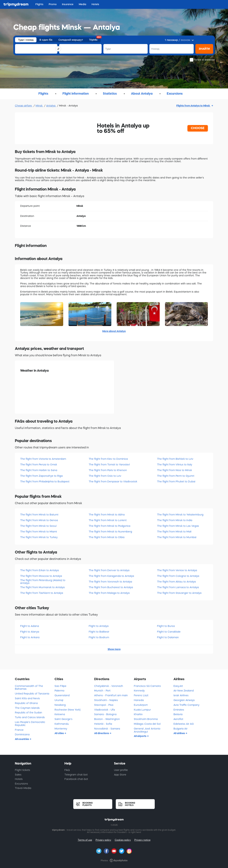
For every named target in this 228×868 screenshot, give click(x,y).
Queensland (62, 695)
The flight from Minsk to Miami (39, 532)
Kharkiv (138, 714)
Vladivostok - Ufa (105, 710)
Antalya (51, 106)
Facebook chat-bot (76, 779)
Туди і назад (26, 40)
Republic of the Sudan (28, 713)
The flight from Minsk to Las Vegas (178, 526)
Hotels (19, 779)
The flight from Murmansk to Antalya (42, 587)
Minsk (39, 106)
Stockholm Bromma (146, 719)
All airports (140, 736)
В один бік (46, 40)
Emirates (179, 710)
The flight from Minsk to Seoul (38, 526)
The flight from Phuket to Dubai (176, 481)
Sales (18, 775)
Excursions (21, 784)
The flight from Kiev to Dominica (108, 459)
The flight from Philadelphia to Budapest (45, 481)
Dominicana (22, 734)
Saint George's (63, 719)
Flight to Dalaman (168, 637)
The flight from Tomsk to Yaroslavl (109, 465)
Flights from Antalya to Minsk (193, 106)
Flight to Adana (30, 626)
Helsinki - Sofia (103, 724)
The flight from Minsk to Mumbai (177, 537)
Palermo (59, 691)
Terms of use (85, 840)
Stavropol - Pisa (104, 705)
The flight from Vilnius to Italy (175, 465)
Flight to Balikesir (99, 632)
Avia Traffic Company (186, 705)
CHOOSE (198, 128)
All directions (102, 733)
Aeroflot (178, 719)
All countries (22, 739)
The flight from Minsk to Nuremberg (110, 532)
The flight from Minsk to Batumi (39, 515)
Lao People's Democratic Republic (30, 724)
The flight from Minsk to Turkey (39, 537)
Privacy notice (142, 840)
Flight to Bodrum (99, 637)
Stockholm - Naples (106, 700)
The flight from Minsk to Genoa (39, 520)
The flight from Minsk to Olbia (107, 537)
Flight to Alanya (30, 632)
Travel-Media (23, 788)
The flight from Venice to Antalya (177, 570)
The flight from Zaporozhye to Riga (41, 476)
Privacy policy (103, 840)
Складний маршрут (71, 40)
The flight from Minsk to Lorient (108, 520)
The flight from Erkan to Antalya (39, 570)
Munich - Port (102, 691)
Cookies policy (123, 840)
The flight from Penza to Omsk (39, 465)
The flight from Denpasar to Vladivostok (113, 481)
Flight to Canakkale (169, 632)
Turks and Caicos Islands (30, 717)
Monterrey (61, 729)
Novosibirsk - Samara (107, 729)
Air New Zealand (184, 691)
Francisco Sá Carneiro (147, 686)
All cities (59, 733)
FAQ (67, 770)
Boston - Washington (107, 719)
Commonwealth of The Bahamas (29, 687)
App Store (120, 775)
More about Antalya (114, 331)
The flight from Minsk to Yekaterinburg (180, 515)
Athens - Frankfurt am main (111, 695)
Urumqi (59, 700)
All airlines (179, 733)
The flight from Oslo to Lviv (105, 476)
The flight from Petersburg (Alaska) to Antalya (43, 582)
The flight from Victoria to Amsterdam (43, 459)
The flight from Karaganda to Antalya (111, 576)
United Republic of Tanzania (32, 694)
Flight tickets (22, 770)
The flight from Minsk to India (175, 520)
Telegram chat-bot (76, 775)
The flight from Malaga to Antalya (109, 593)
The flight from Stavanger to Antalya (179, 593)
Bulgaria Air (180, 729)
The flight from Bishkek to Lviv (175, 459)
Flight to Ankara (30, 637)
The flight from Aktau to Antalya (176, 582)
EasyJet (178, 686)
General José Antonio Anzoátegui (147, 730)
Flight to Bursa (166, 626)
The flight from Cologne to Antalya (178, 576)
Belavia (178, 714)
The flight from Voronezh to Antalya (110, 582)
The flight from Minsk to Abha (107, 515)
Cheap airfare (24, 106)
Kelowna (60, 714)
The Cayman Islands (27, 708)
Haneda (139, 700)
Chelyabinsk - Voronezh (109, 686)
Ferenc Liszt (141, 695)
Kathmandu (62, 724)
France (19, 730)
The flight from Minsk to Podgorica (109, 526)
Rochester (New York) (68, 710)
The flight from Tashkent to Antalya (42, 593)
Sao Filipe (60, 686)
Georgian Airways (184, 700)
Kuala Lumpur (142, 710)
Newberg (60, 705)
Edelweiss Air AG (184, 724)
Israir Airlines (181, 695)
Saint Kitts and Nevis (27, 698)
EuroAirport (141, 705)
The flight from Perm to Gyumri (176, 476)
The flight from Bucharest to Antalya (111, 587)
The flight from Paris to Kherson (108, 470)
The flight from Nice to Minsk (174, 470)
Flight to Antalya (99, 626)
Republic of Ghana (26, 703)
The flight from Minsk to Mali (174, 532)
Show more (114, 649)
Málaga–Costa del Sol (147, 724)
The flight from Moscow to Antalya (41, 576)
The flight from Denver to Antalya (109, 570)
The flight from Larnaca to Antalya (178, 587)
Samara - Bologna (105, 714)
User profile (121, 770)
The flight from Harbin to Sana (39, 470)
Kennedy (139, 691)
